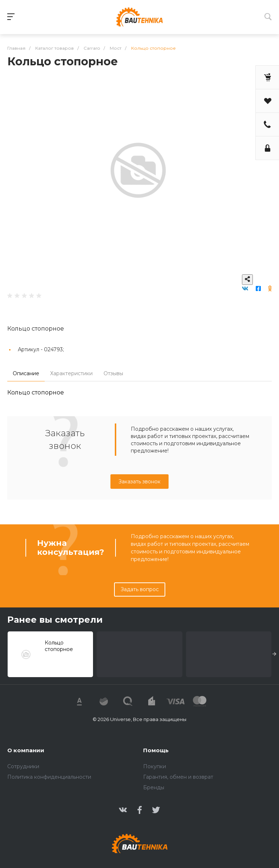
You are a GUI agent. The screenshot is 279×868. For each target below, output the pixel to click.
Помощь (156, 750)
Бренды (154, 787)
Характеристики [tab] (71, 373)
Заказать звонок (139, 482)
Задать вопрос (140, 589)
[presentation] (274, 654)
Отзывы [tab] (113, 373)
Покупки (155, 766)
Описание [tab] (26, 373)
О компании (26, 750)
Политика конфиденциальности (49, 777)
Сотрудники (23, 766)
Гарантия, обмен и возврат (178, 777)
